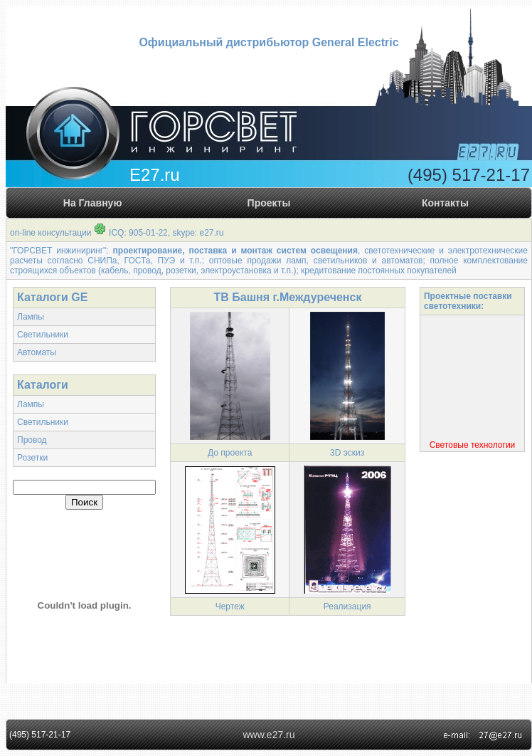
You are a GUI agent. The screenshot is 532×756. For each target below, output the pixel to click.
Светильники (43, 335)
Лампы (31, 317)
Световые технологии (473, 446)
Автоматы (37, 352)
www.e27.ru (268, 735)
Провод (32, 440)
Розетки (32, 458)
